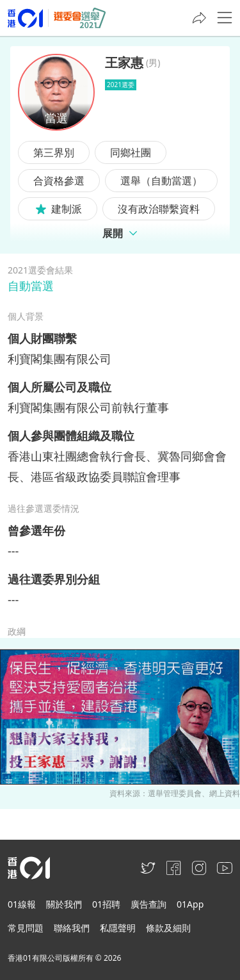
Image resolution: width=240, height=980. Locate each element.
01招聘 (106, 904)
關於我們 (64, 904)
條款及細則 (168, 928)
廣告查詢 (148, 904)
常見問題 (26, 928)
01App (190, 904)
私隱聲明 (118, 928)
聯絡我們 (72, 928)
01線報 (22, 904)
